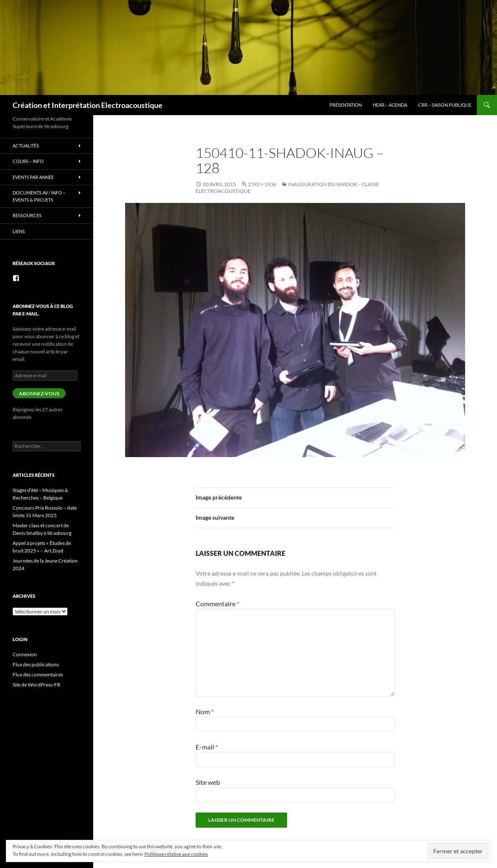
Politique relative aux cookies (176, 854)
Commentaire (217, 604)
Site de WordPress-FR (37, 685)
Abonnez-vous (39, 393)
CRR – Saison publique (445, 105)
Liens (19, 231)
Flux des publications (36, 664)
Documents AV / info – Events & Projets (39, 196)
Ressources (27, 215)
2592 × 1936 (262, 184)
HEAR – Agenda (390, 105)
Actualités (26, 146)
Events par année (33, 177)
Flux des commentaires (38, 675)
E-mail (207, 747)
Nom (205, 711)
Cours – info (28, 161)
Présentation (346, 105)
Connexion (25, 654)
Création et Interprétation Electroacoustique (88, 105)
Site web (208, 782)
